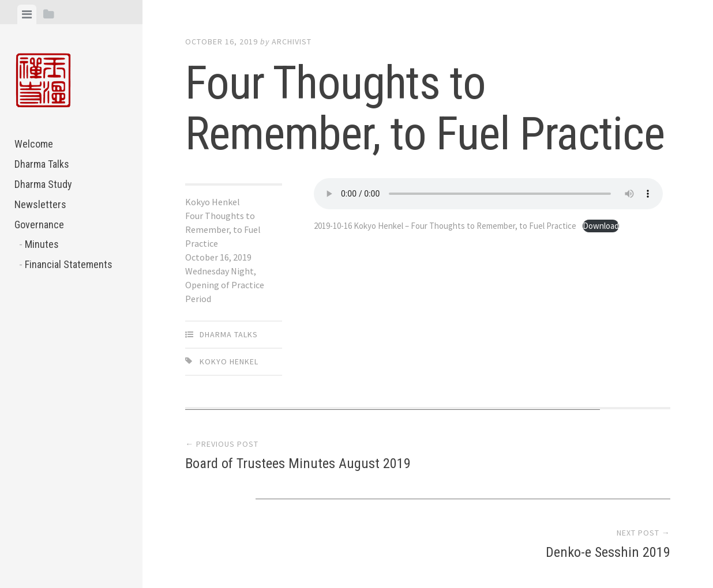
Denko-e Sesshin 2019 (604, 465)
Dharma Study (43, 184)
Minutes (42, 244)
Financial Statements (69, 264)
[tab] (27, 14)
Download (341, 239)
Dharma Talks (42, 164)
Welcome (34, 144)
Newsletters (40, 204)
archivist (292, 42)
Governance (39, 225)
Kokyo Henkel (229, 361)
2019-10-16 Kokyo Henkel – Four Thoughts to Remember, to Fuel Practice (459, 225)
